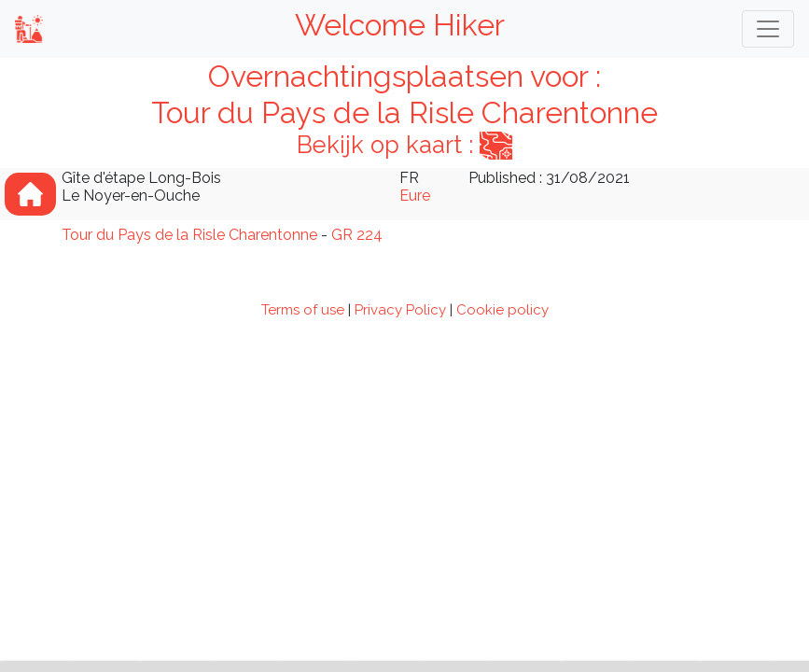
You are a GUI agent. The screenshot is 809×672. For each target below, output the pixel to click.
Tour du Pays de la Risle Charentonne (189, 235)
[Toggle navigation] (768, 29)
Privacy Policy (400, 310)
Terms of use (303, 310)
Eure (415, 196)
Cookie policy (502, 310)
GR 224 (357, 235)
